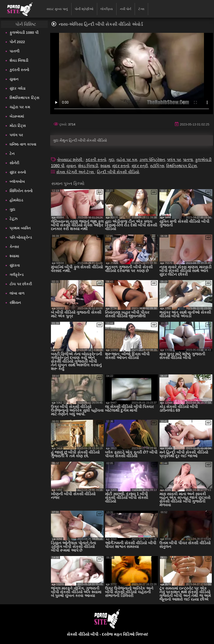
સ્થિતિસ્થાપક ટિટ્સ (24, 98)
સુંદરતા (15, 265)
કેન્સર (14, 247)
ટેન (12, 154)
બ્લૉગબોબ (17, 181)
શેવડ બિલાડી (19, 60)
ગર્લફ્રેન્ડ (17, 275)
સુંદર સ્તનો (18, 172)
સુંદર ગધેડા (17, 88)
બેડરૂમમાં (17, 116)
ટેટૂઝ (13, 219)
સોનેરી (14, 163)
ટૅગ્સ (141, 9)
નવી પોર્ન (126, 9)
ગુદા (12, 209)
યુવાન (14, 79)
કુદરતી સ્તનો (19, 70)
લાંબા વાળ (17, 293)
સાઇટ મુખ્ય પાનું (57, 9)
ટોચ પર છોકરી (21, 284)
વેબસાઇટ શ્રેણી (70, 160)
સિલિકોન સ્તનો (21, 191)
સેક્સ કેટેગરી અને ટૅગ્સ (76, 172)
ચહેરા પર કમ (20, 107)
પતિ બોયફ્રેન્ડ (21, 237)
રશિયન (15, 303)
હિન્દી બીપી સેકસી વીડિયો (118, 172)
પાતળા (188, 160)
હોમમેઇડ (16, 200)
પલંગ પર (16, 135)
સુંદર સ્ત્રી (140, 166)
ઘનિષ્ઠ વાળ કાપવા (23, 144)
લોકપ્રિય (107, 9)
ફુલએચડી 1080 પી (24, 32)
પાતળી (14, 51)
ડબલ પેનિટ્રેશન (152, 160)
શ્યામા (14, 256)
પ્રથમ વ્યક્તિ (20, 228)
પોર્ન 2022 (17, 42)
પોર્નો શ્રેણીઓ (84, 9)
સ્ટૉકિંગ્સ (157, 166)
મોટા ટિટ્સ (18, 126)
